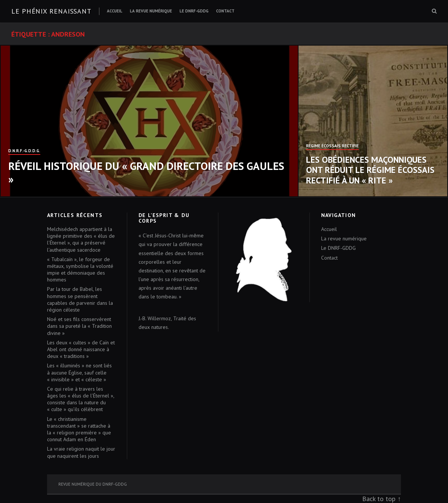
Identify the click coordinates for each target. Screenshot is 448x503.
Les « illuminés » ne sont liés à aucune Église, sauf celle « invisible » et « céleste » (79, 372)
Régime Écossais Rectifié (332, 146)
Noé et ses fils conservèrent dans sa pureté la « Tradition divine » (79, 326)
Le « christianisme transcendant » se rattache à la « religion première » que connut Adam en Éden (79, 429)
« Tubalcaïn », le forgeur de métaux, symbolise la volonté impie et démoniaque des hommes (80, 270)
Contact (225, 11)
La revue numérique (151, 11)
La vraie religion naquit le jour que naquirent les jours (81, 452)
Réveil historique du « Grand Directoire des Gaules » (146, 172)
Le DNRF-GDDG (194, 11)
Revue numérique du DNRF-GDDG (93, 484)
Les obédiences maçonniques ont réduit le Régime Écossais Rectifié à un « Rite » (370, 170)
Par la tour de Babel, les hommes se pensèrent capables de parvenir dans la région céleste (80, 299)
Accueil (115, 11)
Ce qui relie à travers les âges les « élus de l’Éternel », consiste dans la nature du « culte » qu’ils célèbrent (81, 399)
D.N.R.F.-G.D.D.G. (24, 151)
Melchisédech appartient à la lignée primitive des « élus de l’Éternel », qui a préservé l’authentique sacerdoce (81, 239)
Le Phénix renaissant (51, 11)
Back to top (379, 499)
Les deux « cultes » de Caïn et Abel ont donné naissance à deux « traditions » (81, 349)
